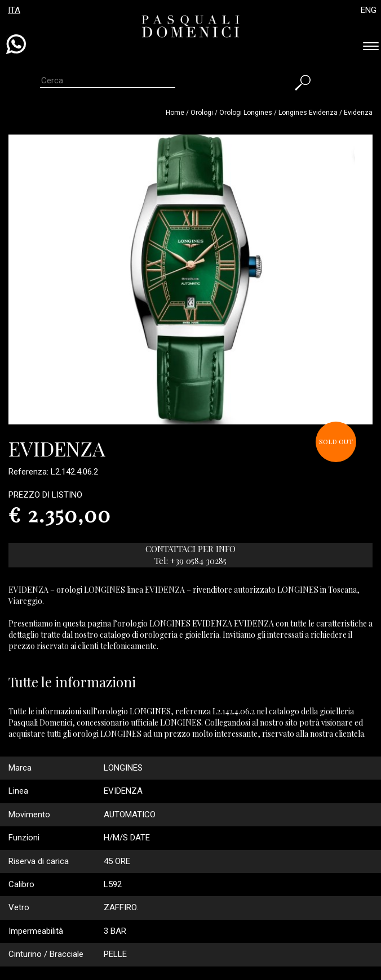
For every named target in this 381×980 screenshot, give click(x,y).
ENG (369, 10)
